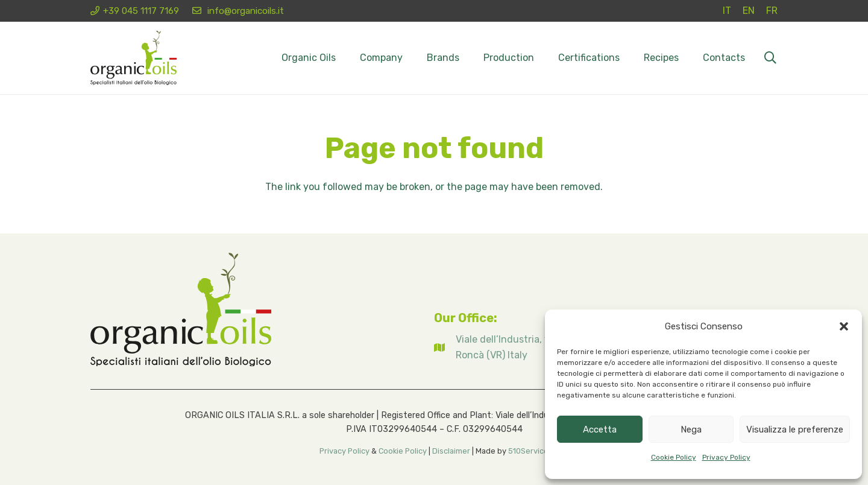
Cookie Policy (674, 457)
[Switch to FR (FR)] (772, 11)
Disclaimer (451, 451)
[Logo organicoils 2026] (134, 58)
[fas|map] (445, 347)
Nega (691, 430)
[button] (844, 326)
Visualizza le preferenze (795, 430)
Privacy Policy (726, 457)
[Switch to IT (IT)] (727, 11)
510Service (528, 451)
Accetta (600, 430)
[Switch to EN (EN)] (749, 11)
